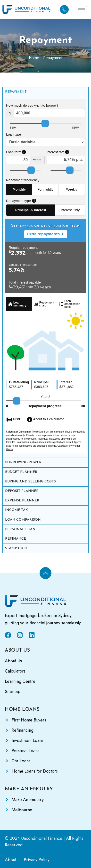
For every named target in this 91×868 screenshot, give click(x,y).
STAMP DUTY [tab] (16, 548)
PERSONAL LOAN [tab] (20, 529)
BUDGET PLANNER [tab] (21, 472)
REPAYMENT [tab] (16, 92)
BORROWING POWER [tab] (23, 462)
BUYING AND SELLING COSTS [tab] (30, 482)
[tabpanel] (45, 277)
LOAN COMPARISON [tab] (23, 520)
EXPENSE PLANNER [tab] (22, 501)
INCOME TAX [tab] (17, 510)
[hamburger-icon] (81, 10)
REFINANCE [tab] (16, 539)
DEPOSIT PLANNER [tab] (22, 491)
